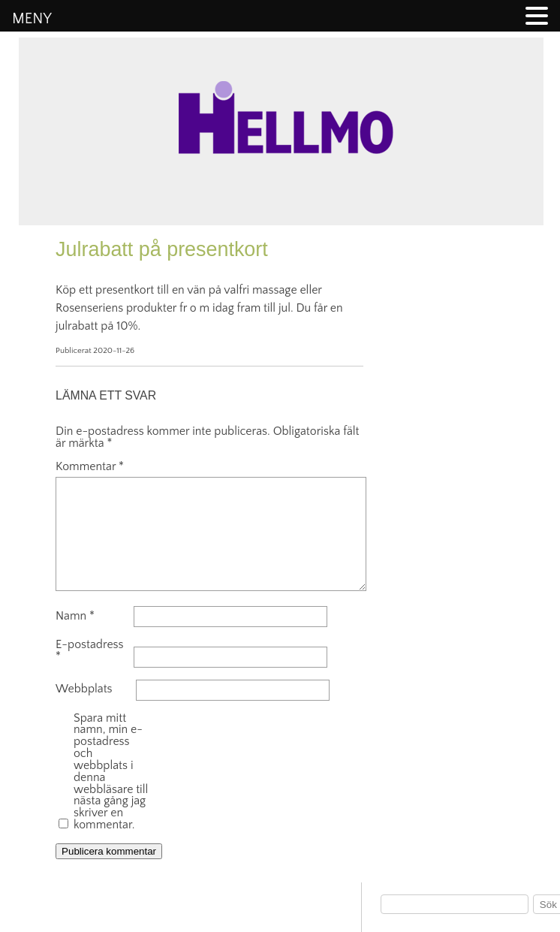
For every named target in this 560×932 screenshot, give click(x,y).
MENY (32, 19)
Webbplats (84, 689)
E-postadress (90, 651)
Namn (75, 617)
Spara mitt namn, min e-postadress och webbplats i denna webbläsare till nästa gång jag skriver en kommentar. (111, 772)
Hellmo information (281, 263)
